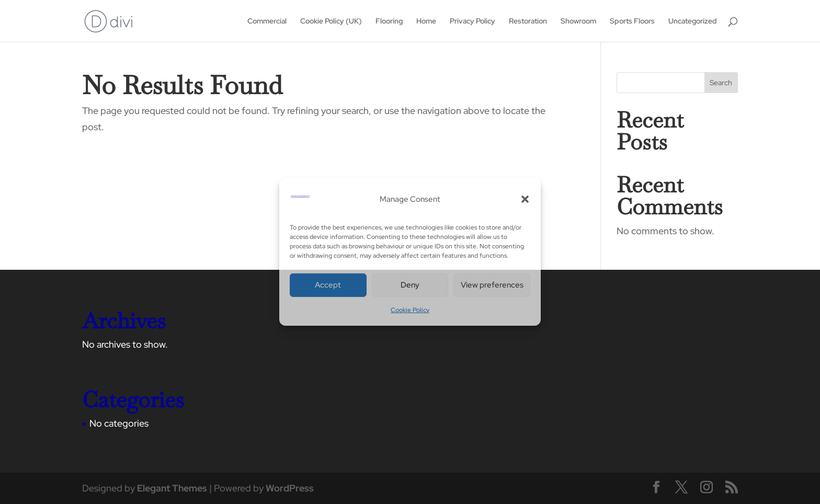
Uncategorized (693, 21)
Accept (328, 285)
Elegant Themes (172, 488)
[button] (525, 199)
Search (721, 83)
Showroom (578, 21)
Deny (410, 285)
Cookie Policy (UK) (331, 21)
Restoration (528, 21)
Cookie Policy (410, 310)
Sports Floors (632, 21)
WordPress (290, 488)
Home (426, 21)
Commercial (267, 21)
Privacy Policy (472, 21)
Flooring (389, 21)
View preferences (492, 285)
